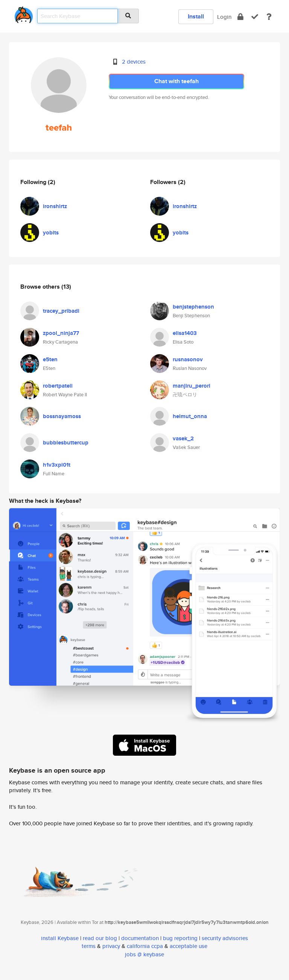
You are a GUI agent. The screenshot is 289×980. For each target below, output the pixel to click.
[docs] (269, 17)
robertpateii (58, 386)
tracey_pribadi (61, 311)
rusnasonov (188, 359)
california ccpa (145, 946)
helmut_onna (190, 416)
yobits (51, 233)
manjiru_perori (192, 386)
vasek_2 (183, 438)
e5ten (50, 359)
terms (89, 946)
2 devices (134, 62)
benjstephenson (193, 307)
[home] (24, 13)
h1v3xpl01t (57, 465)
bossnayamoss (62, 416)
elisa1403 (185, 333)
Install (196, 16)
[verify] (255, 17)
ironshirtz (55, 206)
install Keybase (60, 938)
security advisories (225, 938)
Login (224, 17)
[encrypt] (240, 17)
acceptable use (189, 946)
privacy (111, 946)
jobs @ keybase (144, 954)
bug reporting (180, 938)
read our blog (100, 938)
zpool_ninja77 (61, 333)
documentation (140, 938)
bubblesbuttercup (66, 443)
